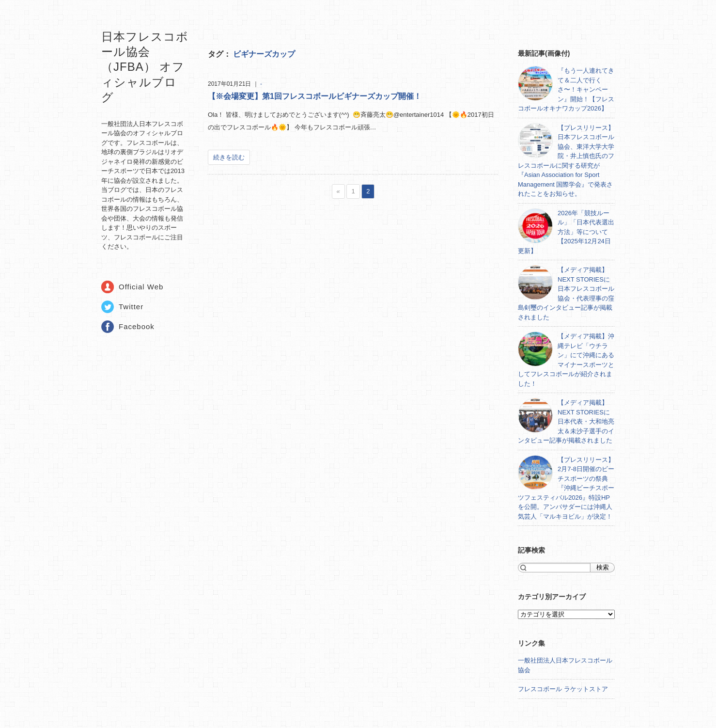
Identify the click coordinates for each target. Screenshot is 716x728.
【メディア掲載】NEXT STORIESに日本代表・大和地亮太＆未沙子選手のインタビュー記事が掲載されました (566, 421)
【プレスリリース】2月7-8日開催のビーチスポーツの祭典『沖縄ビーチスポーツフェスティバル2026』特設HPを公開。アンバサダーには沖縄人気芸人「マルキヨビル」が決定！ (566, 488)
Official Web (141, 287)
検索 (603, 567)
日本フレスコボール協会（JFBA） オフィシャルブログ (145, 67)
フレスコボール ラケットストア (563, 689)
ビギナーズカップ (264, 54)
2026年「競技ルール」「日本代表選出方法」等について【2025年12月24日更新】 (566, 232)
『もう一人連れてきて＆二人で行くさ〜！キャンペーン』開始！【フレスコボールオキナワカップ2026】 (566, 89)
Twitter (131, 307)
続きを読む (229, 157)
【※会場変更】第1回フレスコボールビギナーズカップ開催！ (315, 96)
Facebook (137, 326)
